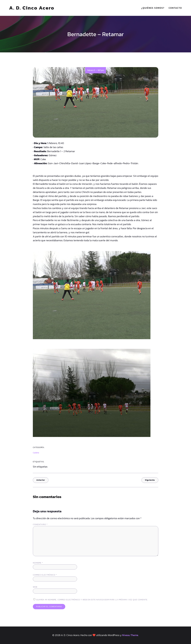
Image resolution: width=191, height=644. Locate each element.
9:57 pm (101, 70)
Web (35, 587)
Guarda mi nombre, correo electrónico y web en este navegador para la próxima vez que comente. (92, 600)
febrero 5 (91, 70)
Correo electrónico (45, 575)
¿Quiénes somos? (153, 8)
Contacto (175, 8)
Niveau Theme (130, 635)
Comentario (40, 524)
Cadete (36, 453)
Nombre (38, 563)
